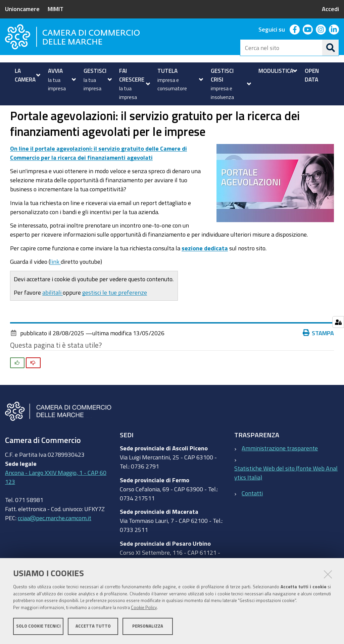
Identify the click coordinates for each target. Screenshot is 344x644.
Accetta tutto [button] (93, 626)
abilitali (53, 315)
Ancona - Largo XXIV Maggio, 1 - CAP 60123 (56, 500)
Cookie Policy (144, 608)
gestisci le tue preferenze (115, 315)
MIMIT (56, 9)
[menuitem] (27, 75)
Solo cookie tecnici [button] (38, 626)
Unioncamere (22, 9)
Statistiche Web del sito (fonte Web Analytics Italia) (286, 496)
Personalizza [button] (148, 626)
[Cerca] (331, 48)
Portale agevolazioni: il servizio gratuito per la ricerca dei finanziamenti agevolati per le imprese (123, 113)
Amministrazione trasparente (280, 471)
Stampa (318, 355)
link (55, 284)
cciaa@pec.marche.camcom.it (55, 541)
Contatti (252, 515)
